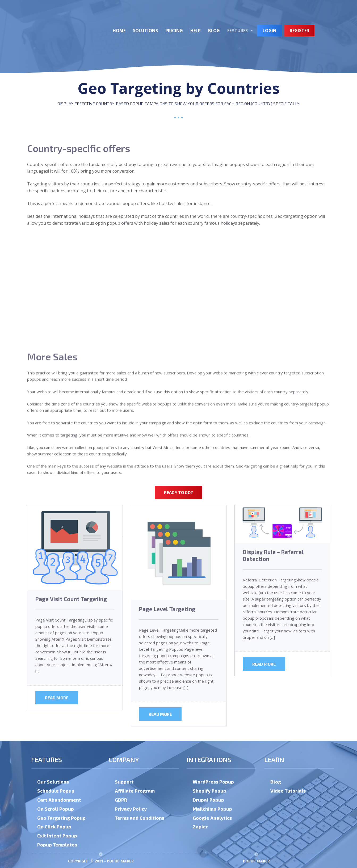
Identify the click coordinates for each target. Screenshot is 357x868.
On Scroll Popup (56, 809)
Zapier (200, 827)
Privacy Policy (131, 809)
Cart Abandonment (59, 800)
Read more (57, 698)
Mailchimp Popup (212, 809)
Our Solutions (53, 782)
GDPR (121, 800)
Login (270, 31)
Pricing (174, 31)
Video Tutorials (288, 791)
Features (238, 31)
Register (299, 31)
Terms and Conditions (140, 818)
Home (119, 31)
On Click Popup (54, 827)
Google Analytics (212, 818)
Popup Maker (256, 861)
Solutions (145, 31)
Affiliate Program (135, 791)
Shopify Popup (209, 791)
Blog (214, 31)
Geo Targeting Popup (61, 818)
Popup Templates (57, 845)
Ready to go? (178, 492)
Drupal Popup (208, 800)
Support (124, 782)
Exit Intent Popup (57, 836)
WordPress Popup (213, 782)
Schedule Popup (56, 791)
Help (196, 31)
